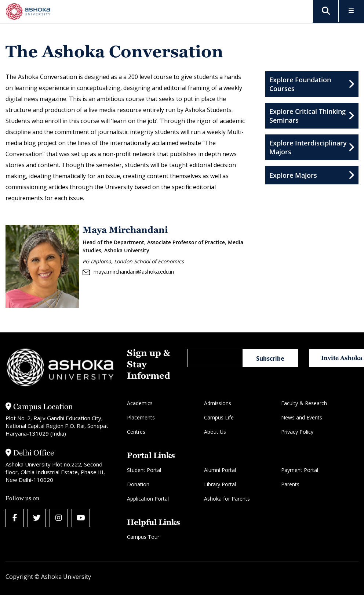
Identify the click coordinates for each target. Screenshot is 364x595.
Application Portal (148, 499)
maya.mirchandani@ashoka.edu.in (128, 272)
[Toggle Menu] (351, 11)
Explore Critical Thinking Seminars (312, 116)
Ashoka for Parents (227, 499)
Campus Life (219, 417)
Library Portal (220, 484)
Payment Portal (300, 470)
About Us (215, 432)
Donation (138, 484)
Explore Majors (312, 175)
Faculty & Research (304, 403)
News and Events (302, 417)
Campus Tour (143, 537)
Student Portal (144, 470)
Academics (140, 403)
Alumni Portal (220, 470)
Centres (136, 432)
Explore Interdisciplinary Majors (312, 147)
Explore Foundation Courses (312, 84)
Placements (141, 417)
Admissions (218, 403)
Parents (290, 484)
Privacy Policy (297, 432)
